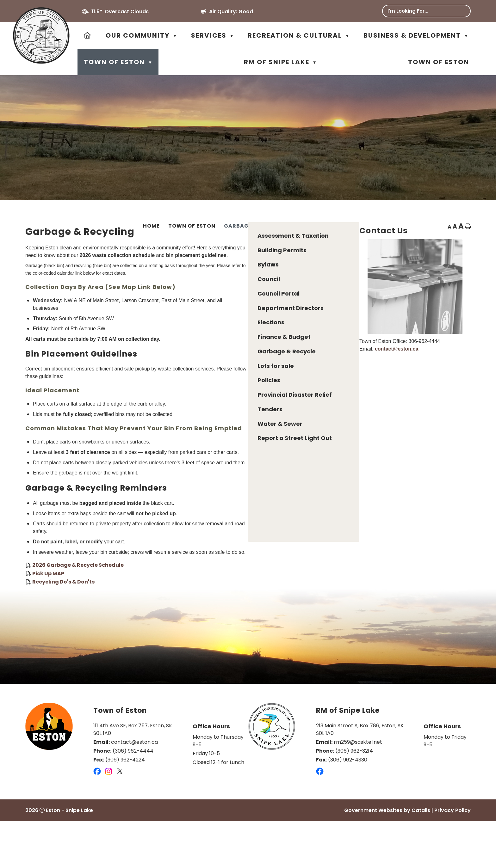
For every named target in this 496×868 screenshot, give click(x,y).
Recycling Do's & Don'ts (181, 622)
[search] (422, 11)
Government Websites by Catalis (387, 857)
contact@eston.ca (409, 365)
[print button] (468, 227)
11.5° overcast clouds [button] (120, 12)
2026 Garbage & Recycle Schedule (196, 605)
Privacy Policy (453, 857)
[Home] (88, 35)
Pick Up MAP (166, 614)
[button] (461, 11)
